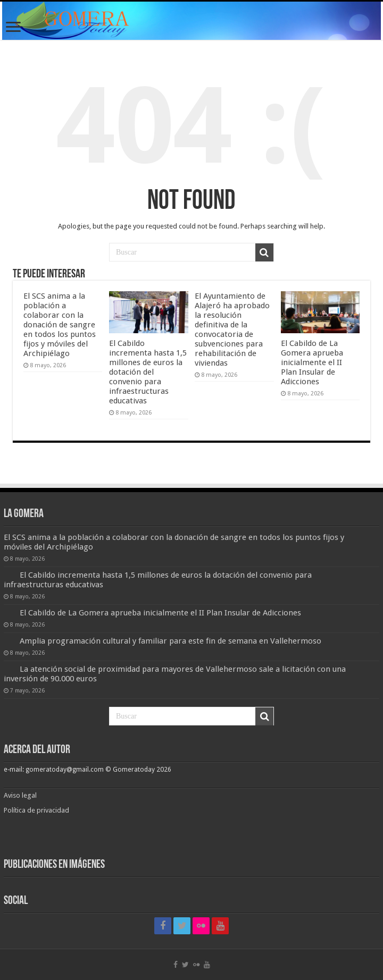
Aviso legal (21, 795)
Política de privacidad (36, 810)
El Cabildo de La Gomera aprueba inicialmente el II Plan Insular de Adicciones (312, 362)
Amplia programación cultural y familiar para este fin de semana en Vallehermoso (170, 641)
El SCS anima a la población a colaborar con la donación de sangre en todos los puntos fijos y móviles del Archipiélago (60, 325)
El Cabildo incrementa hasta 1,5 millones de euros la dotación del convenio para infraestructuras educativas (148, 372)
